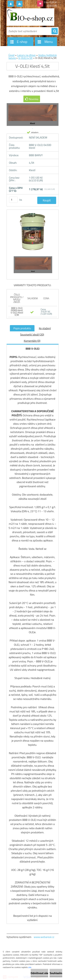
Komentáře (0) (32, 341)
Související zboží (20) (32, 334)
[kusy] (13, 200)
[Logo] (30, 17)
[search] (55, 31)
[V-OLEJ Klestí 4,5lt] (33, 233)
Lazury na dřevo (26, 55)
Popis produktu (22, 328)
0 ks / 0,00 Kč (51, 2)
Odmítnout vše (40, 973)
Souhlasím (56, 973)
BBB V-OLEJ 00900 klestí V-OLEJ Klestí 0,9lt (17, 311)
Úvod (12, 55)
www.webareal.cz (44, 937)
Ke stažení (45, 328)
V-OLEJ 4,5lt (25, 58)
